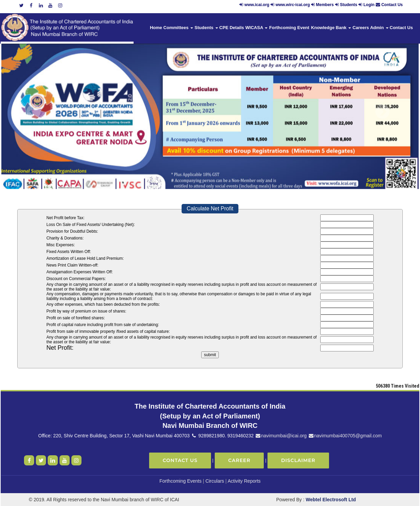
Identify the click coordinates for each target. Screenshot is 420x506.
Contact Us (392, 5)
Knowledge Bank (331, 28)
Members (325, 5)
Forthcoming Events (180, 481)
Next (382, 112)
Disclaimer (298, 460)
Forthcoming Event (289, 28)
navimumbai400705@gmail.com (345, 436)
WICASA (257, 28)
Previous (34, 112)
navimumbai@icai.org (281, 436)
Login (369, 5)
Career (239, 460)
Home (156, 28)
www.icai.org (257, 5)
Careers (361, 28)
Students (348, 5)
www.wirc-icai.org (293, 5)
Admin (379, 28)
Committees (178, 28)
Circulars (215, 481)
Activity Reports (244, 481)
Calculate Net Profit (210, 209)
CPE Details (232, 28)
